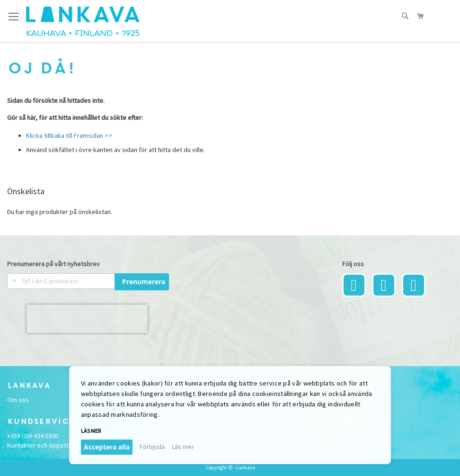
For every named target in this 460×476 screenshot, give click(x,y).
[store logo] (83, 21)
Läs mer (91, 431)
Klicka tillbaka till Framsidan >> (69, 135)
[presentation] (87, 319)
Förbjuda (152, 447)
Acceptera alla (107, 447)
